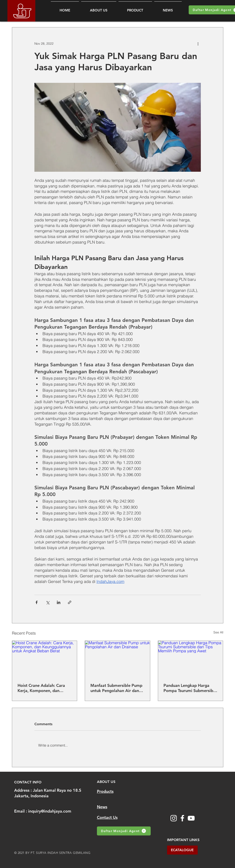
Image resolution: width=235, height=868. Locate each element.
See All (218, 632)
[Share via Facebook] (37, 602)
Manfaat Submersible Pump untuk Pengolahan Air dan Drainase (116, 688)
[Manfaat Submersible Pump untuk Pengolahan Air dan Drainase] (117, 659)
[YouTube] (191, 818)
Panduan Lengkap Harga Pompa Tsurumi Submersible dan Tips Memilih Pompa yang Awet (190, 688)
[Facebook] (182, 818)
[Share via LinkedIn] (59, 602)
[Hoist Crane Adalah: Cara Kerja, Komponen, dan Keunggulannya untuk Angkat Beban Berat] (45, 659)
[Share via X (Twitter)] (48, 602)
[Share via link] (70, 602)
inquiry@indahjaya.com (50, 811)
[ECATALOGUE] (182, 850)
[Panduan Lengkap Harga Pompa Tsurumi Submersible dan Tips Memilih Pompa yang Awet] (191, 659)
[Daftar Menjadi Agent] (124, 831)
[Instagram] (174, 818)
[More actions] (198, 44)
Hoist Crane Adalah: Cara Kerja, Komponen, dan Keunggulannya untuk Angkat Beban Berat (41, 688)
